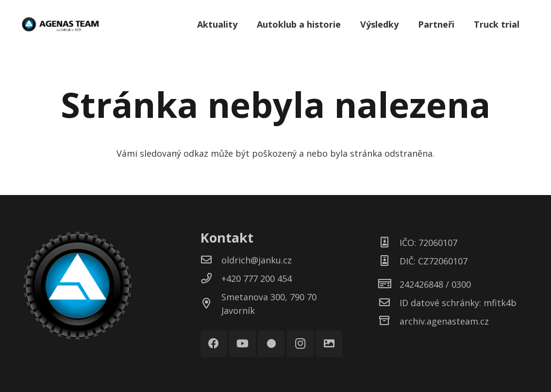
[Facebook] (214, 344)
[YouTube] (242, 344)
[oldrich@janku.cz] (211, 260)
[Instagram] (300, 344)
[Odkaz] (60, 24)
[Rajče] (271, 344)
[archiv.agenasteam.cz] (389, 321)
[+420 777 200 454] (211, 278)
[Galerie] (329, 344)
